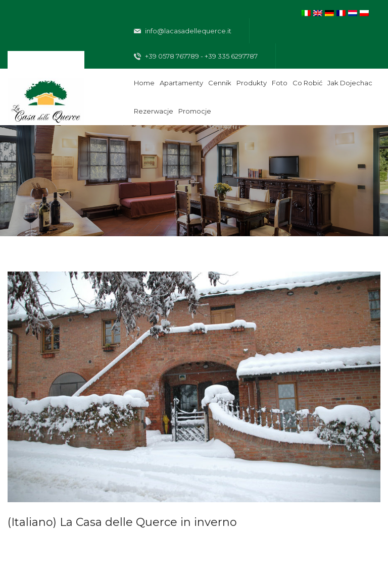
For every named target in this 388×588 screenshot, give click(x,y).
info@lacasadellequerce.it (183, 31)
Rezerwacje (154, 111)
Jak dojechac (350, 83)
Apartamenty (181, 83)
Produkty (252, 83)
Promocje (195, 111)
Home (144, 83)
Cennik (220, 83)
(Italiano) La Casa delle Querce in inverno (122, 522)
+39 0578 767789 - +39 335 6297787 (196, 57)
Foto (280, 83)
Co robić (307, 83)
